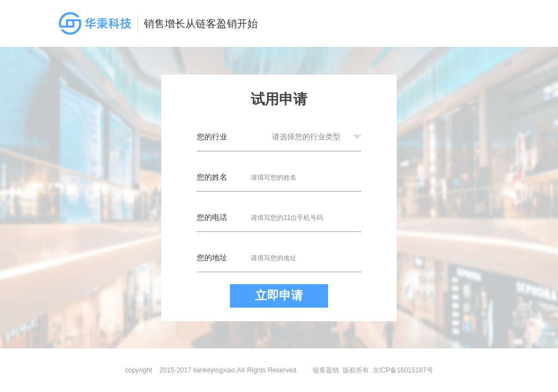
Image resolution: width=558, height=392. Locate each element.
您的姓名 (212, 177)
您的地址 (212, 258)
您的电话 (212, 217)
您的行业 (212, 137)
